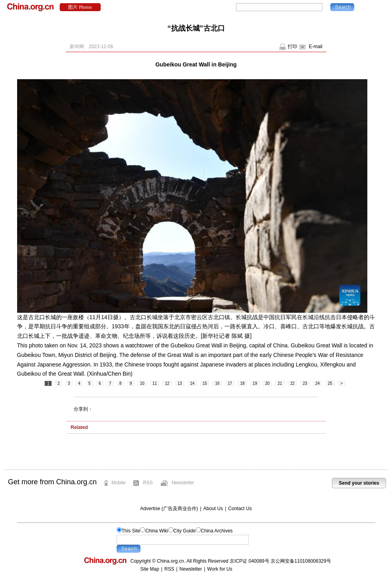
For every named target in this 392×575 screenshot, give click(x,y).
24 (317, 383)
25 (330, 383)
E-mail (316, 47)
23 (305, 383)
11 (155, 383)
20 (267, 383)
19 (255, 383)
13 (180, 383)
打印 (293, 47)
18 (242, 383)
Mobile (118, 483)
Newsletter (183, 483)
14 (192, 383)
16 (217, 383)
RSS (148, 483)
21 (280, 383)
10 (142, 383)
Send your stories (359, 483)
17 (230, 383)
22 (292, 383)
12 (167, 383)
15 (205, 383)
